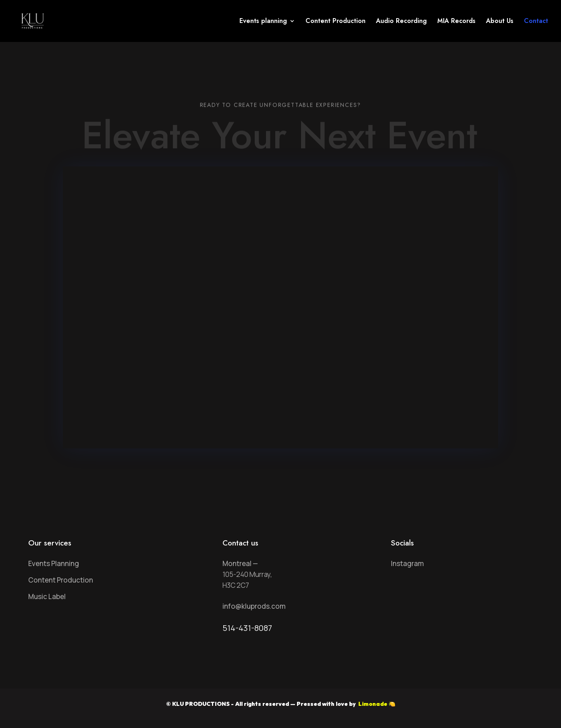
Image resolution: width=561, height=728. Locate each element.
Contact (536, 22)
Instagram (407, 563)
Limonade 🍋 (376, 704)
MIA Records (456, 22)
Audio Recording (401, 22)
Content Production (336, 22)
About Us (500, 22)
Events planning (263, 22)
